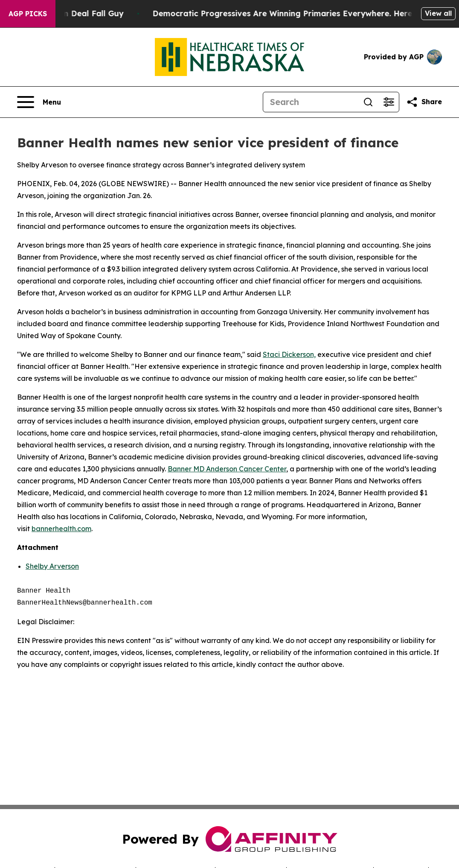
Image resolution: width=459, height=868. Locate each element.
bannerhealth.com (61, 529)
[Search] (311, 102)
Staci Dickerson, (289, 354)
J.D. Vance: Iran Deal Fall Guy (73, 13)
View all (438, 13)
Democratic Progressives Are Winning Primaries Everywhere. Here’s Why (303, 13)
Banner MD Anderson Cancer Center (227, 469)
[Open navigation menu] (39, 102)
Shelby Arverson (52, 566)
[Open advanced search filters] (389, 102)
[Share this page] (424, 102)
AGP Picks (28, 14)
